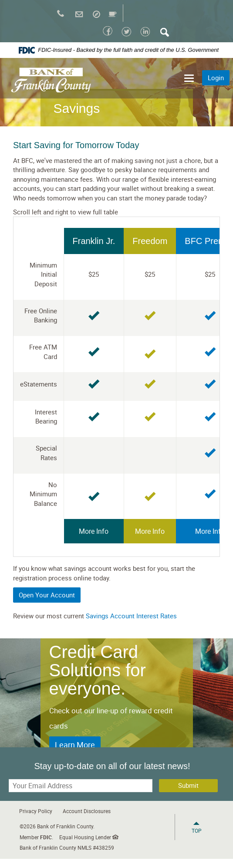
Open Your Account (47, 595)
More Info (94, 531)
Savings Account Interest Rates (131, 616)
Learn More (75, 745)
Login (216, 78)
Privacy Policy (36, 811)
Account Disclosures (87, 811)
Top (197, 831)
